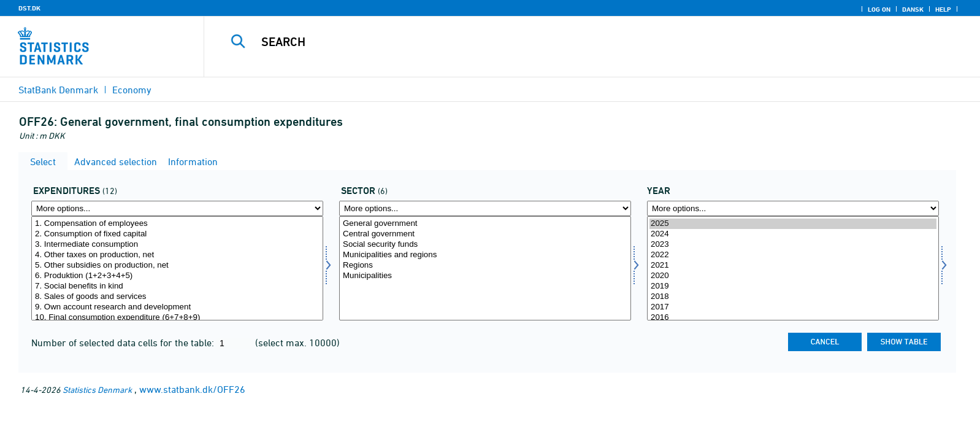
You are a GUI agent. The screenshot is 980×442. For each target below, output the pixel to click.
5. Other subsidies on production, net (177, 266)
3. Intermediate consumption (177, 245)
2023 (793, 245)
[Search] (562, 42)
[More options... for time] (793, 208)
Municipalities (485, 276)
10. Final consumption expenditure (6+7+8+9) (177, 318)
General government (485, 224)
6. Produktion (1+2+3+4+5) (177, 276)
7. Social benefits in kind (177, 286)
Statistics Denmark (97, 390)
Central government (485, 234)
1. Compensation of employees (177, 224)
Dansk (913, 9)
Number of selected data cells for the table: (124, 343)
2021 (793, 266)
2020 (793, 276)
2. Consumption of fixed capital (177, 234)
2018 (793, 297)
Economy (132, 90)
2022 (793, 255)
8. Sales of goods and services (177, 297)
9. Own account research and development (177, 307)
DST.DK (29, 8)
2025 (793, 224)
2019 (793, 286)
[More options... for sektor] (485, 208)
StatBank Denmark (58, 90)
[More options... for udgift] (177, 208)
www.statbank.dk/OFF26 (192, 389)
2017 (793, 307)
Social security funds (485, 245)
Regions (485, 266)
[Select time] (793, 268)
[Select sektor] (485, 268)
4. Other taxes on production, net (177, 255)
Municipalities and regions (485, 255)
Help (943, 9)
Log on (879, 9)
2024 (793, 234)
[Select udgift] (177, 268)
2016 (793, 318)
